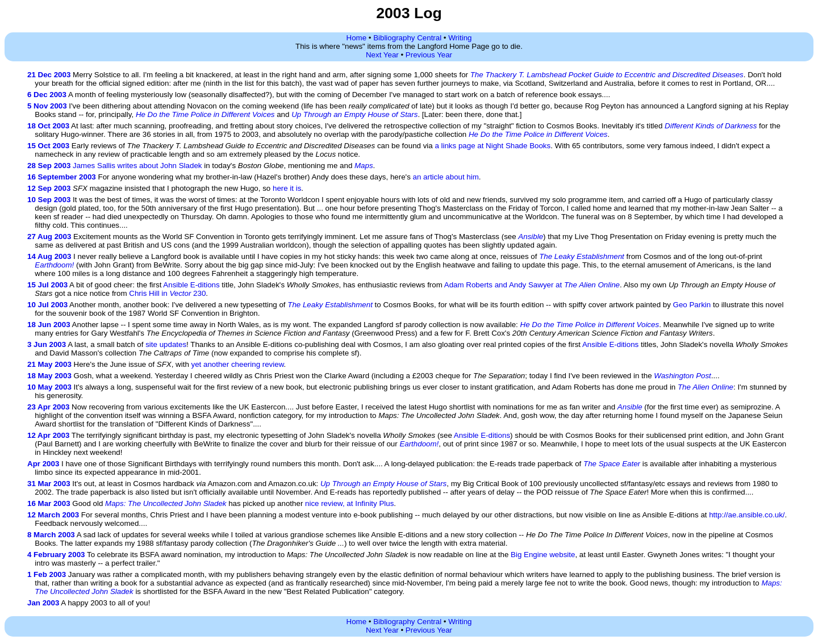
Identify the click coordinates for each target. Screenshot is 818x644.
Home (357, 38)
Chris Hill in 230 (167, 293)
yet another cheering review (238, 364)
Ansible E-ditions (191, 285)
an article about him (446, 177)
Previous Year (429, 55)
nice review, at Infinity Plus (349, 503)
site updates (166, 344)
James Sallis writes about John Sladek (137, 166)
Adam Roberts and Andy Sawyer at (532, 285)
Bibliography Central (407, 38)
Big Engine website (543, 555)
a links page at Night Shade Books (493, 146)
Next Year (382, 55)
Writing (460, 38)
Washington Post (683, 376)
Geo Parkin (692, 305)
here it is (287, 188)
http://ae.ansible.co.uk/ (747, 515)
